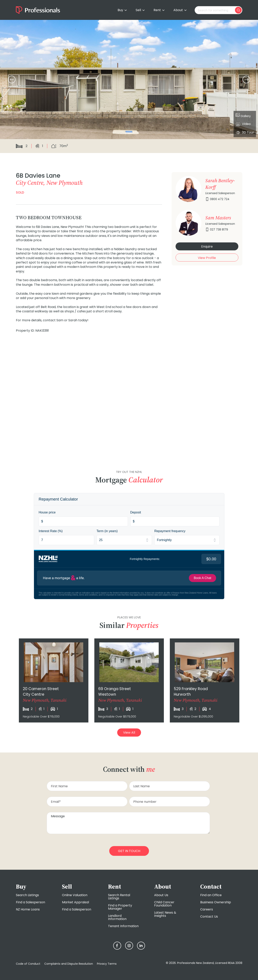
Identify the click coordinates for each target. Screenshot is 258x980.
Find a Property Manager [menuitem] (120, 907)
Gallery (243, 115)
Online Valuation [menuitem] (75, 895)
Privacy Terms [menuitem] (107, 964)
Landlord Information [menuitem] (117, 917)
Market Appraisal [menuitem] (75, 902)
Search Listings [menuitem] (27, 895)
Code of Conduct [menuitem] (28, 964)
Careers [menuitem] (207, 909)
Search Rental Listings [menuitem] (119, 897)
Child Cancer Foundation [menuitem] (164, 904)
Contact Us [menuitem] (209, 917)
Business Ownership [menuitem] (216, 902)
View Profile (207, 258)
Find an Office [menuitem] (211, 895)
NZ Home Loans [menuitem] (28, 909)
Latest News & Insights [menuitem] (165, 914)
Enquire (207, 246)
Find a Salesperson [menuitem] (30, 902)
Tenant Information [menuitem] (123, 926)
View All (129, 733)
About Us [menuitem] (161, 895)
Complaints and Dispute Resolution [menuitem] (69, 964)
